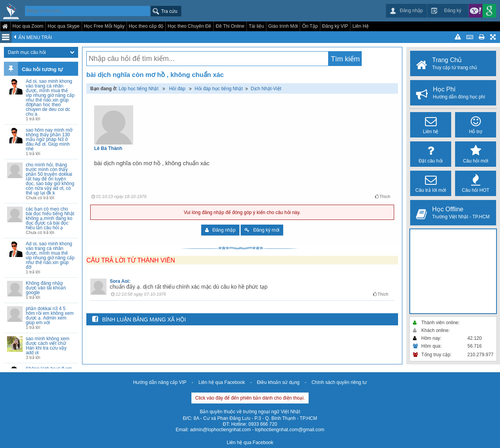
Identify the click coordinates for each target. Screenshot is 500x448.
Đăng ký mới (262, 230)
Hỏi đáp (177, 89)
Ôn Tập (310, 26)
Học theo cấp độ (146, 26)
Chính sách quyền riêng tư (339, 382)
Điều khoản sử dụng (278, 382)
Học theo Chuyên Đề (189, 26)
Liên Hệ (361, 26)
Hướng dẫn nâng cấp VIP (160, 382)
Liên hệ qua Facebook (222, 382)
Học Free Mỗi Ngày (104, 26)
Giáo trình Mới (283, 26)
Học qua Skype (64, 26)
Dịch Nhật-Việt (266, 89)
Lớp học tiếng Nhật (139, 89)
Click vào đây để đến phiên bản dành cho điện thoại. (250, 398)
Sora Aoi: (120, 281)
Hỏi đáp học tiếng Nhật (219, 89)
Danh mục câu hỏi (41, 52)
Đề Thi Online (230, 26)
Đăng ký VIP (335, 26)
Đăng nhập (220, 230)
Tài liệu (256, 26)
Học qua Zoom (28, 26)
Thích (383, 196)
